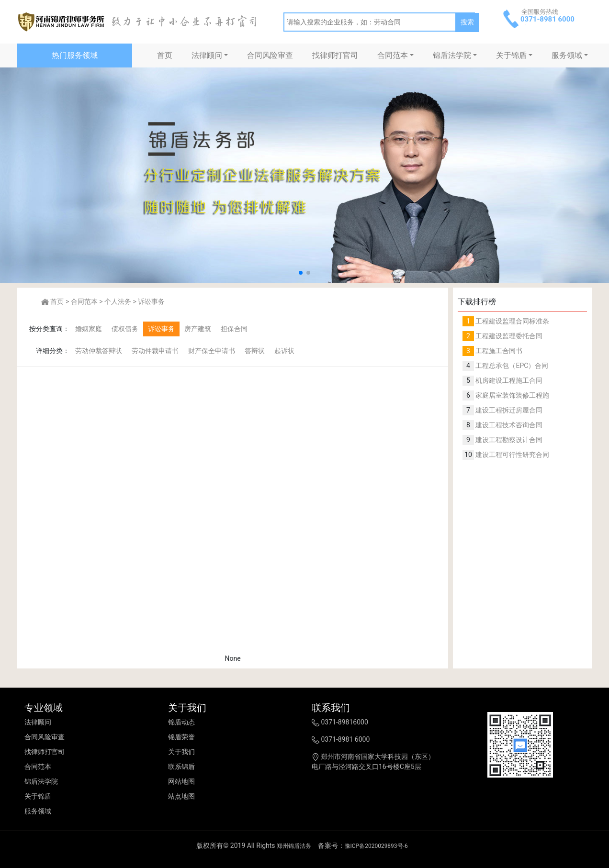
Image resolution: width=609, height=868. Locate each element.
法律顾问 (207, 55)
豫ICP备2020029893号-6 (376, 846)
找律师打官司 (335, 55)
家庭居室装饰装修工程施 (512, 395)
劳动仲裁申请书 (155, 351)
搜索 (467, 22)
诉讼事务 (151, 301)
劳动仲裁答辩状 (99, 351)
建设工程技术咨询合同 (508, 425)
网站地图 (181, 781)
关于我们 (181, 752)
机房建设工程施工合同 (508, 380)
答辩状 (255, 351)
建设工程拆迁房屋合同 (508, 410)
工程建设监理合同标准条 (512, 321)
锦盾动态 (181, 722)
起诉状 (284, 351)
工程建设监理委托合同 (508, 336)
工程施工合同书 (498, 351)
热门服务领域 (75, 55)
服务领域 (567, 55)
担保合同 (234, 329)
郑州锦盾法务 (294, 846)
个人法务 (118, 301)
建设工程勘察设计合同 (508, 440)
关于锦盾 (511, 55)
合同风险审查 (270, 55)
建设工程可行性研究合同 (512, 455)
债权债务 (125, 329)
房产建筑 (198, 329)
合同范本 (393, 55)
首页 (165, 55)
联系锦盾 (181, 767)
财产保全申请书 (212, 351)
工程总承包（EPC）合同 (511, 366)
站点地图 (181, 796)
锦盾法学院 (452, 55)
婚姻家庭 (89, 329)
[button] (301, 273)
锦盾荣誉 (181, 737)
